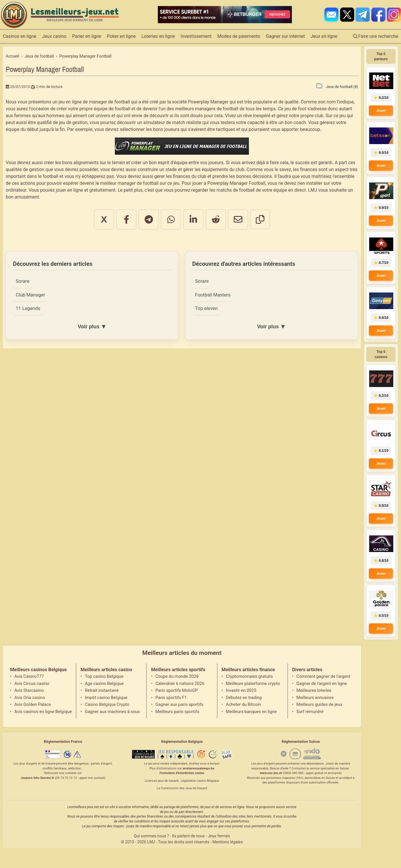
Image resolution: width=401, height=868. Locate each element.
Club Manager (30, 295)
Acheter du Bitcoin (243, 704)
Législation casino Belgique (200, 781)
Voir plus (92, 327)
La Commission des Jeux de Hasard (182, 788)
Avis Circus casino (32, 684)
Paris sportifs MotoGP (176, 690)
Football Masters (213, 295)
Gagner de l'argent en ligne (322, 684)
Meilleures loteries (314, 690)
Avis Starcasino (29, 690)
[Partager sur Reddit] (216, 219)
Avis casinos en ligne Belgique (43, 712)
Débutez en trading (244, 698)
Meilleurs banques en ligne (251, 712)
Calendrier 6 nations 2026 (180, 684)
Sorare (23, 281)
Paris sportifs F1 (171, 698)
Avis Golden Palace (33, 704)
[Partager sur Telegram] (149, 219)
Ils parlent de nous (188, 836)
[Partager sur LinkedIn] (193, 219)
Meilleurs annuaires (315, 698)
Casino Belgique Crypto (107, 704)
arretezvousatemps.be (198, 768)
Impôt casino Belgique (106, 698)
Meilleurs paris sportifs (177, 712)
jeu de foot (296, 109)
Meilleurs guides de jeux (319, 704)
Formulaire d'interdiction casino (182, 773)
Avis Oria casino (30, 698)
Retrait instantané (102, 690)
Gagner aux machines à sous (112, 712)
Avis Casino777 (29, 676)
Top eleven (206, 308)
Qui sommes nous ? (151, 836)
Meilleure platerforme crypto (253, 684)
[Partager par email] (238, 219)
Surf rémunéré (310, 712)
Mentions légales (228, 842)
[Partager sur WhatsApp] (171, 219)
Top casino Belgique (104, 676)
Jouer (381, 111)
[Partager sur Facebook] (126, 219)
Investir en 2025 (241, 690)
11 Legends (28, 308)
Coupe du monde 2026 (177, 676)
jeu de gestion (73, 122)
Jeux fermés (219, 836)
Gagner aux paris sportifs (179, 704)
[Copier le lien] (260, 219)
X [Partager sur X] (104, 219)
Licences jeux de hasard (161, 781)
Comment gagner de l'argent (323, 676)
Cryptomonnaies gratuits (249, 676)
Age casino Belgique (104, 684)
